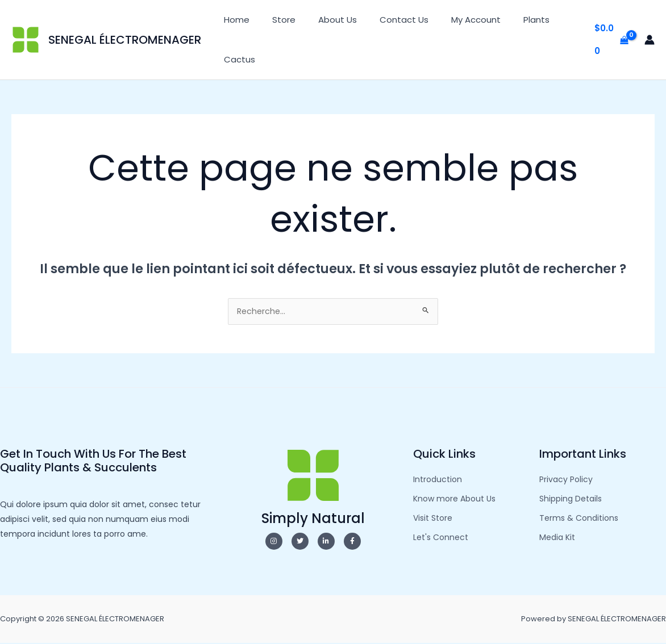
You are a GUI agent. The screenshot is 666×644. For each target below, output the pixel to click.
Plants (505, 20)
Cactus (237, 59)
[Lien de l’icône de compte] (650, 40)
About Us (323, 20)
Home (234, 20)
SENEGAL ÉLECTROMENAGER (125, 40)
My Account (450, 20)
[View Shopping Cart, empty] (609, 40)
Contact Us (384, 20)
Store (275, 20)
